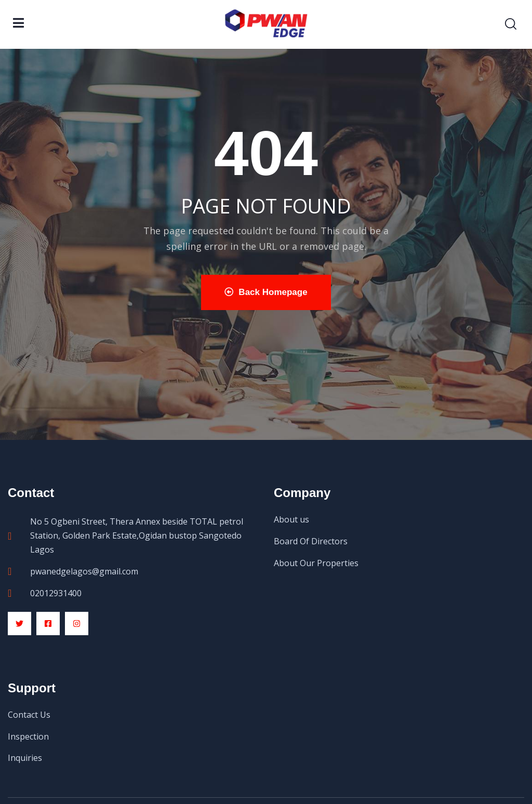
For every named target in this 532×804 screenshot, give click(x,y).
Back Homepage (266, 292)
